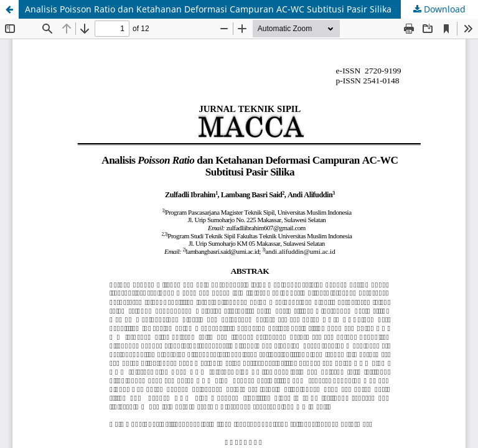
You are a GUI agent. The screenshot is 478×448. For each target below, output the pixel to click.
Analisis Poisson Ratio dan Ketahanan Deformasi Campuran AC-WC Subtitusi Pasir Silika (208, 9)
